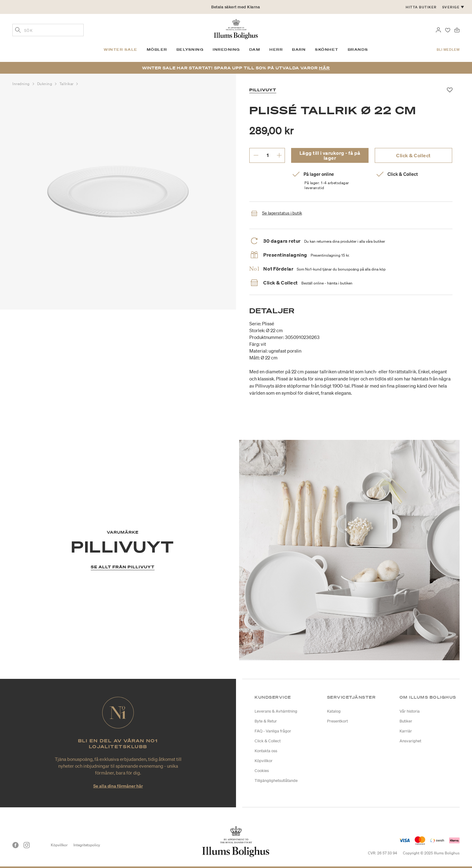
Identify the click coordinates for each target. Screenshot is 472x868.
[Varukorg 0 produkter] (457, 29)
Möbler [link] (157, 50)
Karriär (406, 731)
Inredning (22, 84)
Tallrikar (67, 84)
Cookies (262, 771)
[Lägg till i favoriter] (450, 90)
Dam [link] (255, 50)
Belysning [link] (190, 50)
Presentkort (337, 721)
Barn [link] (299, 50)
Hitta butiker (421, 7)
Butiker (406, 721)
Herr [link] (276, 50)
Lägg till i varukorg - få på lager (330, 155)
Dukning (45, 84)
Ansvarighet (410, 741)
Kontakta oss (266, 751)
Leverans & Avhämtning (276, 711)
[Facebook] (15, 845)
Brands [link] (358, 50)
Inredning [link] (226, 50)
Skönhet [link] (327, 50)
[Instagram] (27, 845)
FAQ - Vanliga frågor (273, 731)
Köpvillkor (264, 761)
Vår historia (410, 711)
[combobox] (48, 30)
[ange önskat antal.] (267, 155)
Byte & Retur (266, 721)
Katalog (334, 711)
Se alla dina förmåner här (118, 786)
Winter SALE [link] (121, 50)
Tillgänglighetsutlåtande (276, 781)
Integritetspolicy (87, 845)
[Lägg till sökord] (18, 31)
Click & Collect (413, 155)
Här (324, 68)
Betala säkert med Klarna (236, 7)
